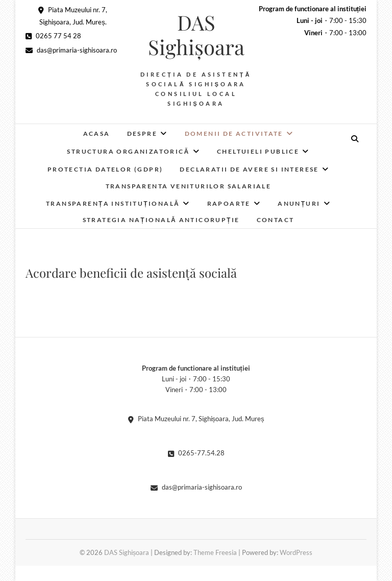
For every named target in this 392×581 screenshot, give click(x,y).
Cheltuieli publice (258, 151)
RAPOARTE (229, 203)
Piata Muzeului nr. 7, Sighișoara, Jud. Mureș (196, 419)
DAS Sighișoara (196, 35)
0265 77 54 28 (53, 36)
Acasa (97, 134)
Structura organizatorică (128, 151)
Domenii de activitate (234, 134)
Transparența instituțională (113, 203)
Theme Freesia (215, 552)
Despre (142, 134)
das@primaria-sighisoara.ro (71, 50)
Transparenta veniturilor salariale (189, 186)
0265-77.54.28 (196, 453)
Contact (276, 220)
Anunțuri (299, 203)
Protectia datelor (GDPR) (105, 169)
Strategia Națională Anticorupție (161, 220)
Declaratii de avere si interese (249, 169)
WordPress (296, 552)
